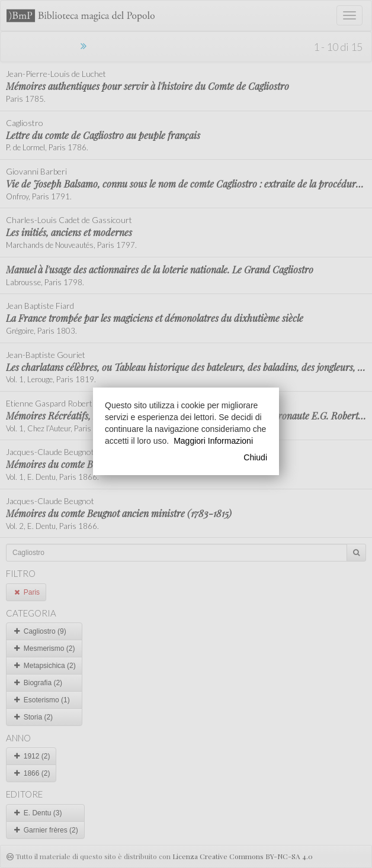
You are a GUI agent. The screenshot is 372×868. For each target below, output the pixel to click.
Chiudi (255, 457)
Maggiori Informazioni (213, 441)
